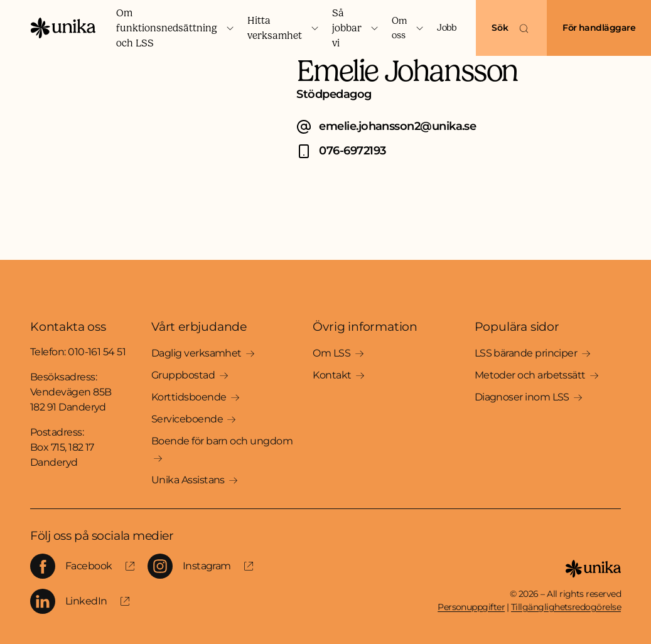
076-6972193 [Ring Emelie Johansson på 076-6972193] (352, 151)
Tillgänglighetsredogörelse (566, 607)
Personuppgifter (471, 607)
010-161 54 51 (97, 352)
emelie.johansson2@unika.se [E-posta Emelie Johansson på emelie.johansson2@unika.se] (397, 126)
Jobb (446, 28)
